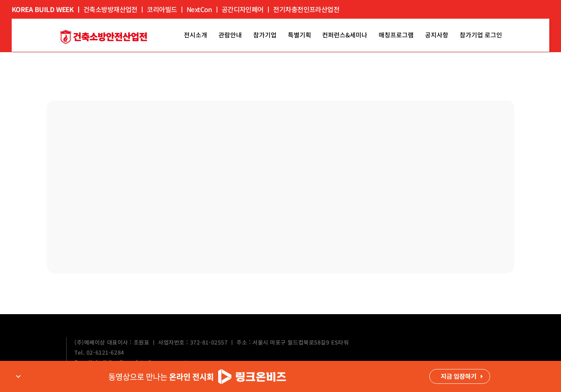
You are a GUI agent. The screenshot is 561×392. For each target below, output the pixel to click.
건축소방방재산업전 (110, 9)
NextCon (199, 9)
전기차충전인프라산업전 (306, 9)
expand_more (18, 376)
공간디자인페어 (243, 9)
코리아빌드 (162, 9)
